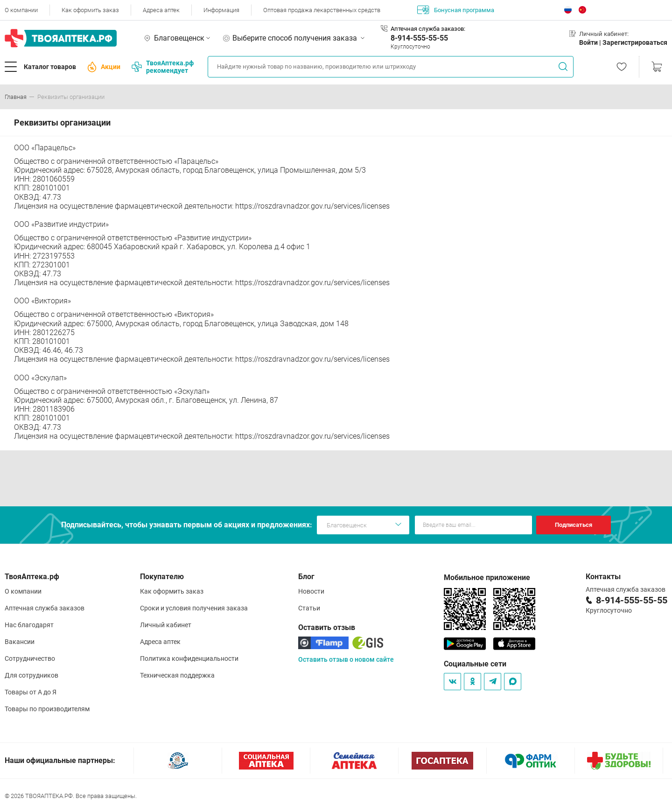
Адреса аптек (161, 10)
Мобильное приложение (487, 577)
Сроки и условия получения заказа (194, 608)
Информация (221, 10)
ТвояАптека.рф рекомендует (163, 67)
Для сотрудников (31, 675)
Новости (311, 591)
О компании (21, 10)
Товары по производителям (47, 709)
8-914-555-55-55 (419, 38)
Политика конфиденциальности (189, 658)
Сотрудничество (30, 658)
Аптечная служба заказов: (428, 29)
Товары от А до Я (31, 692)
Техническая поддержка (177, 675)
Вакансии (20, 642)
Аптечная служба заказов (45, 608)
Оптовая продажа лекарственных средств (322, 10)
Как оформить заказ (90, 10)
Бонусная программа (456, 10)
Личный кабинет (166, 625)
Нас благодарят (29, 625)
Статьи (309, 608)
